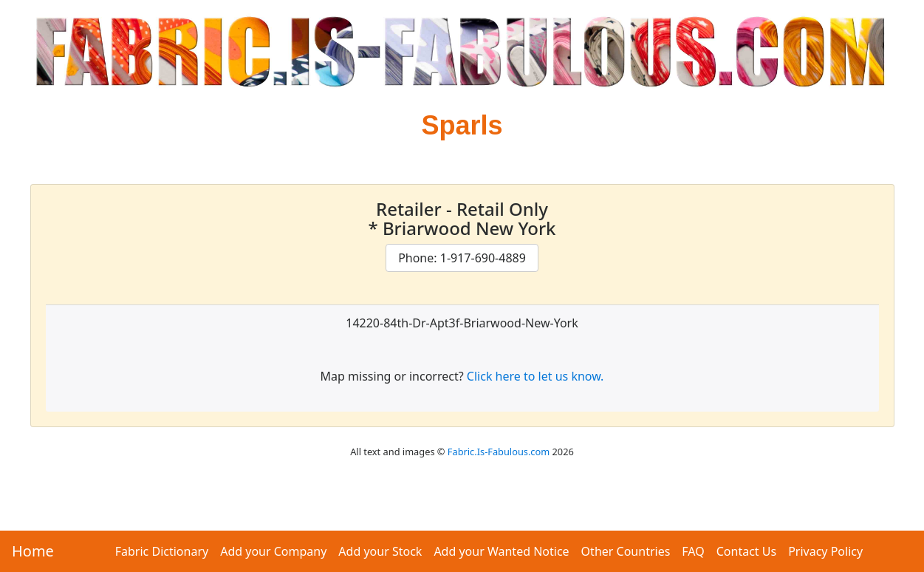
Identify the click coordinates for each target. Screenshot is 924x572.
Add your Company (273, 551)
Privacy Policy (825, 551)
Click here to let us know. (535, 376)
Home (33, 551)
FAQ (693, 551)
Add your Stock (380, 551)
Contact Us (746, 551)
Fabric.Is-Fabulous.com (499, 452)
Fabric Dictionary (162, 551)
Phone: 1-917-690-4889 (462, 258)
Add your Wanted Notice (501, 551)
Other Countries (626, 551)
